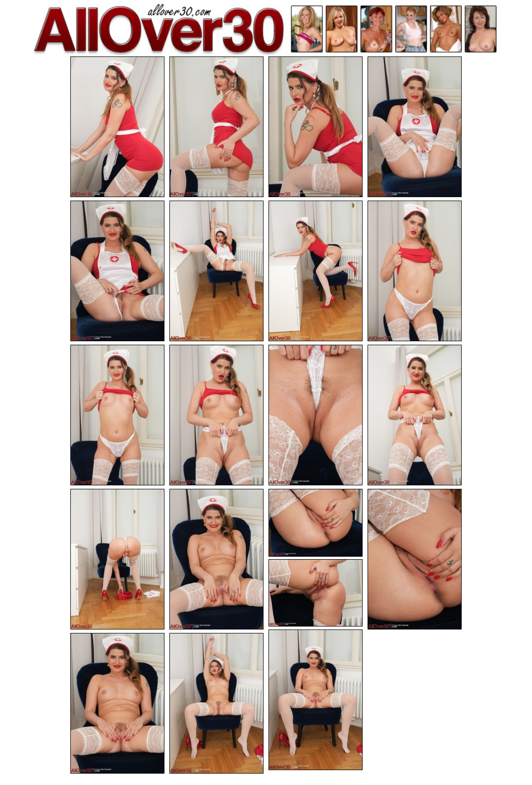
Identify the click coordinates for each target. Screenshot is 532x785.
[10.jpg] (216, 415)
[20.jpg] (216, 703)
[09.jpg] (117, 415)
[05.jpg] (117, 271)
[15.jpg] (316, 523)
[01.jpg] (117, 127)
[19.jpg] (117, 703)
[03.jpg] (316, 127)
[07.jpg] (316, 271)
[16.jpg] (415, 559)
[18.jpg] (316, 700)
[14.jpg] (216, 559)
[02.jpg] (216, 127)
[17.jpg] (316, 593)
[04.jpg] (415, 127)
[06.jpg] (216, 271)
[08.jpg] (415, 271)
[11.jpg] (316, 415)
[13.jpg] (117, 559)
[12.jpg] (415, 415)
